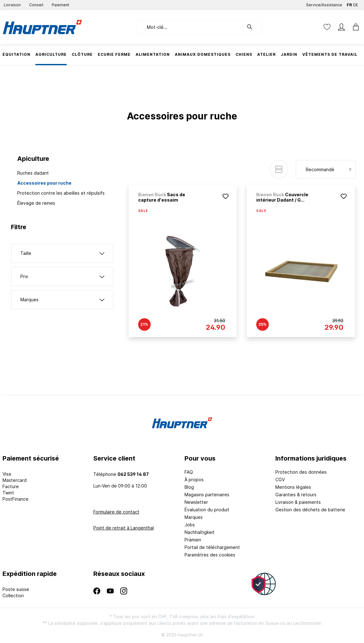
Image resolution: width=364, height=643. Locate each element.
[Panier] (354, 27)
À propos (194, 480)
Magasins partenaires (207, 495)
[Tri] (326, 169)
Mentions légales (293, 487)
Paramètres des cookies (210, 555)
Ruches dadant (33, 173)
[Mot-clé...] (190, 27)
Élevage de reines (36, 203)
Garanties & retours (296, 495)
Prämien (193, 540)
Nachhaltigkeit (200, 532)
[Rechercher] (253, 27)
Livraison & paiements (298, 502)
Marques (194, 517)
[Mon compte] (341, 27)
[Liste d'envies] (327, 27)
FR (349, 4)
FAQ (189, 472)
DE (356, 4)
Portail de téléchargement (212, 547)
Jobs (190, 525)
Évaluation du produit (207, 510)
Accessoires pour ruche (44, 183)
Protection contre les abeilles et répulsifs (61, 193)
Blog (189, 487)
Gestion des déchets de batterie (310, 510)
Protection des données (301, 472)
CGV (280, 480)
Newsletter (196, 502)
